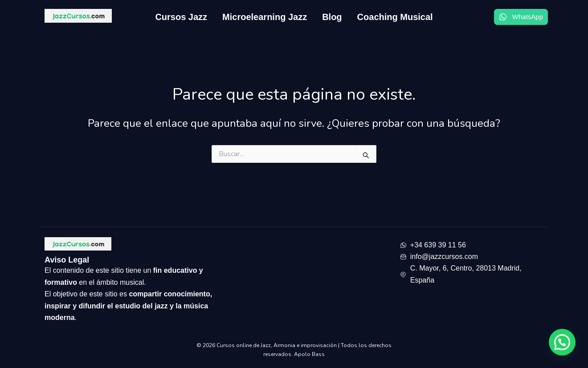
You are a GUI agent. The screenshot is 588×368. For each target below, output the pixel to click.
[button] (562, 342)
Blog (332, 17)
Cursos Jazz (181, 17)
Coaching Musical (395, 17)
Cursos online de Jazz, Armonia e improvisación (277, 345)
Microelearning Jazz (265, 17)
